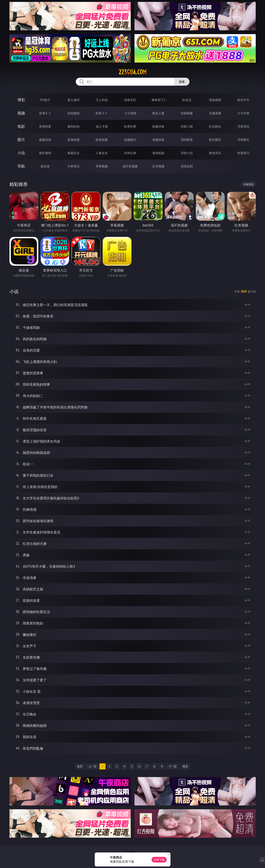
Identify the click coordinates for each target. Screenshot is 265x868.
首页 (80, 766)
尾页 (185, 766)
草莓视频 (102, 166)
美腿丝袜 (158, 140)
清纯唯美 (187, 140)
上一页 (92, 766)
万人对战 (102, 100)
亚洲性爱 (45, 126)
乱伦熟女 (215, 126)
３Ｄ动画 (130, 113)
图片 (21, 140)
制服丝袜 (158, 126)
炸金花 (187, 100)
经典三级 (187, 126)
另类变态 (243, 126)
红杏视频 (158, 166)
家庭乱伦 (73, 153)
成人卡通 (102, 126)
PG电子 (45, 100)
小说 (21, 153)
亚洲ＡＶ (45, 113)
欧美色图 (102, 140)
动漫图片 (130, 140)
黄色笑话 (215, 153)
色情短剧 (187, 166)
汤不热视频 (130, 166)
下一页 (173, 766)
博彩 (21, 100)
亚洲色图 (73, 140)
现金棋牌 (215, 100)
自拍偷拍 (73, 113)
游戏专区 (130, 100)
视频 (21, 113)
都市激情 (45, 153)
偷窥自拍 (45, 140)
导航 (21, 166)
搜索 (182, 82)
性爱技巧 (243, 153)
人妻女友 (102, 153)
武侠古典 (130, 153)
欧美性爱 (130, 126)
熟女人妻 (158, 113)
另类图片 (243, 140)
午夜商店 (73, 166)
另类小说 (187, 153)
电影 (21, 126)
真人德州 (73, 100)
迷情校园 (158, 153)
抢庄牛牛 (243, 100)
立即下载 (159, 860)
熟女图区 (215, 140)
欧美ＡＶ (102, 113)
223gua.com (133, 72)
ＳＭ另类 (243, 113)
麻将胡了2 (158, 100)
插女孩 (45, 166)
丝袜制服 (187, 113)
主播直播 (215, 113)
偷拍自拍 (73, 126)
